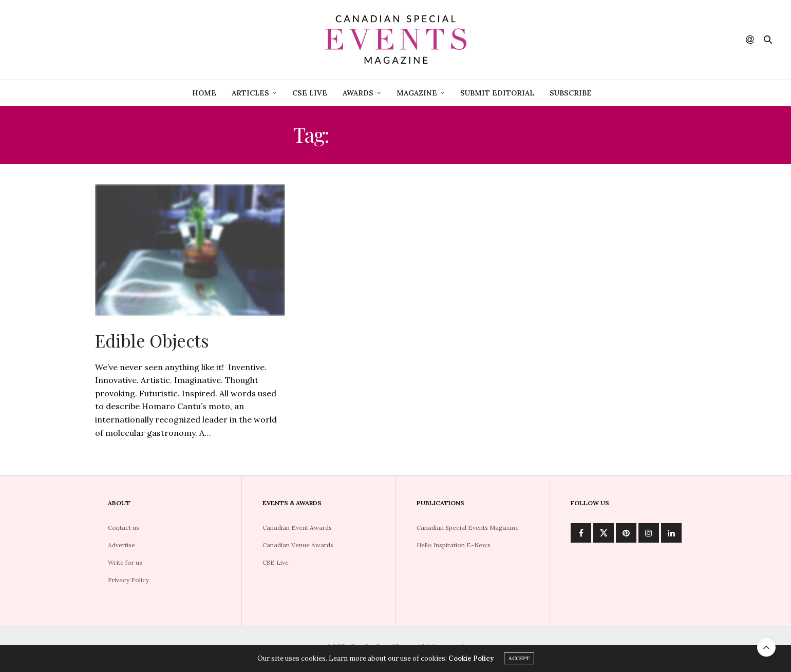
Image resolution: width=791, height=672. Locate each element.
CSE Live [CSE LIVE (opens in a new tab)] (310, 93)
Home (204, 93)
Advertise (121, 545)
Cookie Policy (471, 659)
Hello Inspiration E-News (454, 545)
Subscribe (571, 93)
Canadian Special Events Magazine (468, 527)
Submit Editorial (497, 93)
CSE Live (276, 562)
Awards (358, 93)
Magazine (417, 93)
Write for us (125, 562)
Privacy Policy (128, 580)
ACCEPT (519, 659)
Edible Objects (152, 340)
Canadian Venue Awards (298, 545)
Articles (250, 93)
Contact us (124, 527)
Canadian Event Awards (297, 527)
